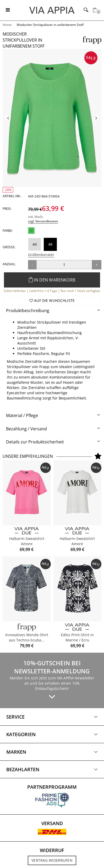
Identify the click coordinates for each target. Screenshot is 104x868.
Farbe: (8, 231)
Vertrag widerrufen (52, 860)
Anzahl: (9, 264)
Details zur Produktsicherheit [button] (35, 442)
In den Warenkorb (52, 280)
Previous (8, 118)
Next (96, 118)
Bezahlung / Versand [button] (26, 429)
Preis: (7, 209)
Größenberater (41, 255)
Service (15, 717)
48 (50, 244)
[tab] (52, 311)
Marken (16, 752)
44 (35, 244)
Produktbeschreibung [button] (28, 311)
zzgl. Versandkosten (43, 221)
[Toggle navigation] (8, 10)
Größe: (9, 247)
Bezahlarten (23, 769)
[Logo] (52, 10)
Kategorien (21, 734)
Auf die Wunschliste (52, 300)
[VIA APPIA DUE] (27, 531)
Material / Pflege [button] (22, 415)
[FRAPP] (27, 627)
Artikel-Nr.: (12, 196)
